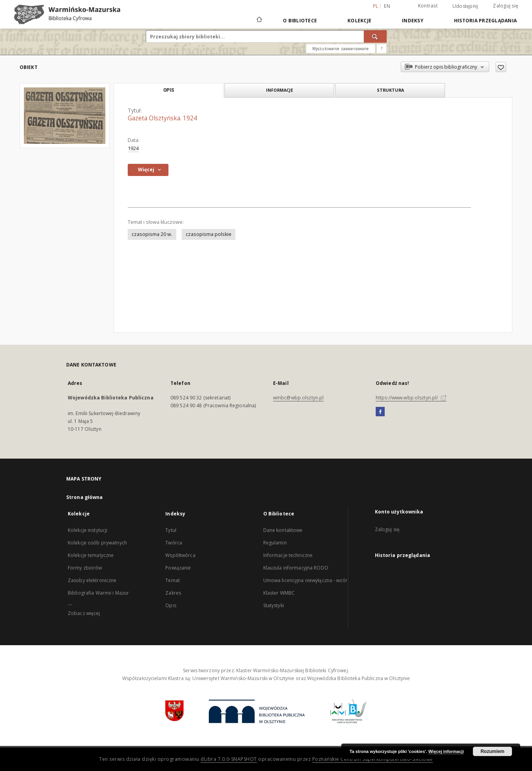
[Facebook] (380, 412)
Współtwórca (180, 555)
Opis (171, 605)
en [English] (387, 6)
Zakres (173, 593)
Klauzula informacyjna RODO (296, 568)
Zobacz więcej (84, 613)
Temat (173, 580)
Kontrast (428, 6)
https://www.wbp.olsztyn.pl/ (411, 398)
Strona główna (85, 497)
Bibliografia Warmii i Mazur (98, 593)
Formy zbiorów (85, 568)
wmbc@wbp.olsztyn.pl (298, 398)
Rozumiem (493, 751)
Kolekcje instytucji (88, 530)
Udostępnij (465, 6)
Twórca (174, 543)
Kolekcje (359, 21)
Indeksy (413, 21)
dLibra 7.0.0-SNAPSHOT (229, 759)
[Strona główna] (259, 20)
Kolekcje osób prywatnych (97, 543)
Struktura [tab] (390, 90)
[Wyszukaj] (375, 36)
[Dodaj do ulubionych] (501, 67)
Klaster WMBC (279, 593)
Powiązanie (178, 568)
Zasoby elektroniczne (92, 580)
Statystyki (274, 605)
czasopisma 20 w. (152, 234)
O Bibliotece (300, 21)
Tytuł (171, 530)
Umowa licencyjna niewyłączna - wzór (305, 580)
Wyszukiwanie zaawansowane (341, 49)
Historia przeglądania (485, 21)
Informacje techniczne (288, 555)
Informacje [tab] (280, 90)
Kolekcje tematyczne (91, 555)
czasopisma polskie (209, 234)
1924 (133, 148)
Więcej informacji (446, 751)
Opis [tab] (169, 90)
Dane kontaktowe (283, 530)
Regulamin (275, 543)
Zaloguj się (506, 6)
